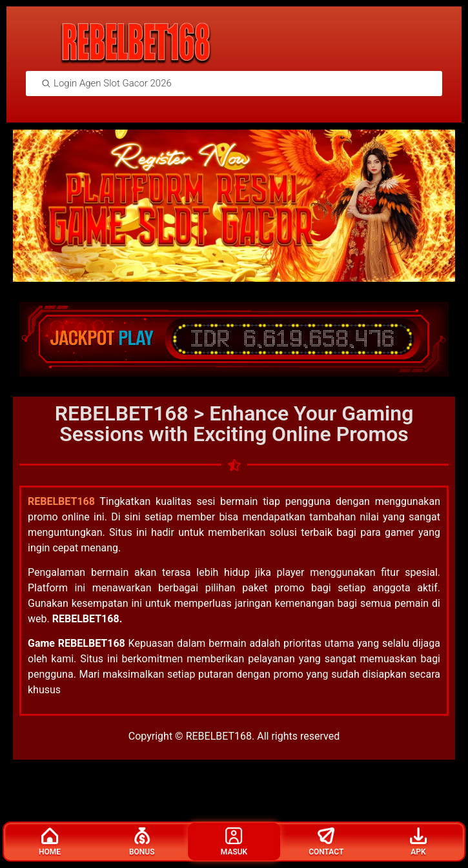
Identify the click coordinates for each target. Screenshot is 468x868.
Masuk (234, 842)
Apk (418, 842)
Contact (326, 842)
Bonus (142, 842)
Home (50, 842)
